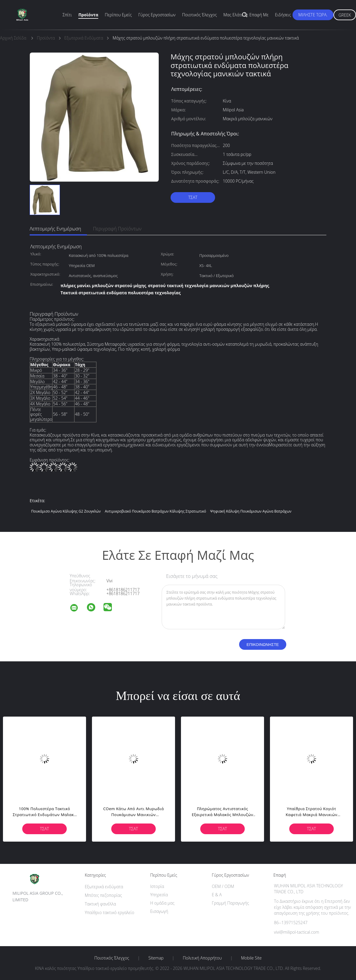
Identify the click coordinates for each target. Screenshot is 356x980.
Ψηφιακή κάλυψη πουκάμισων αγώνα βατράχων (251, 511)
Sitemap (156, 958)
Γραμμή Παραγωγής (230, 903)
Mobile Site (251, 958)
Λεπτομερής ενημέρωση (55, 229)
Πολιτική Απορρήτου (202, 958)
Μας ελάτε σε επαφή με (246, 15)
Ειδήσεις (283, 15)
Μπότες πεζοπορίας (104, 895)
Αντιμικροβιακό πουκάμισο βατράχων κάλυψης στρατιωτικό (155, 511)
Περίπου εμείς (118, 15)
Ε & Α (217, 895)
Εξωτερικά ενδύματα (104, 887)
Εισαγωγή (159, 911)
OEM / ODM (223, 886)
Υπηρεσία (159, 895)
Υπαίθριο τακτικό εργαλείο (110, 912)
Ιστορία (157, 886)
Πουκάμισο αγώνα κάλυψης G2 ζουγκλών (66, 511)
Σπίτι (67, 15)
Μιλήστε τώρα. (313, 15)
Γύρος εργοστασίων (157, 15)
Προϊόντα (88, 15)
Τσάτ (193, 197)
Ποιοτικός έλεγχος (200, 15)
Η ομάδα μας (162, 903)
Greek (345, 15)
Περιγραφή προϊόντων (117, 229)
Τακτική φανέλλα (100, 904)
